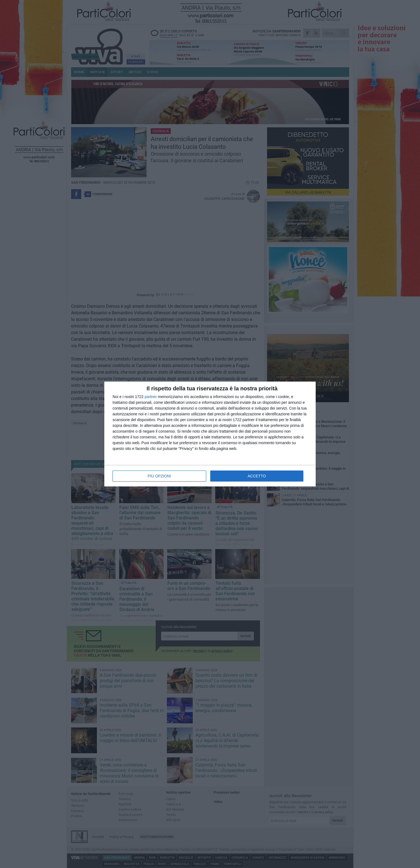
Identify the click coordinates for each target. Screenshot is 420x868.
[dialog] (210, 434)
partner (151, 397)
